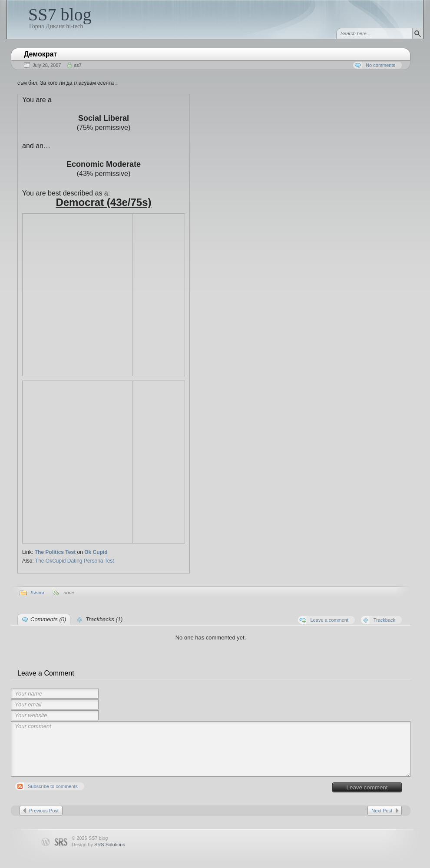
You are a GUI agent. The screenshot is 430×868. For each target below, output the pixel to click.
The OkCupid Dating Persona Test (75, 561)
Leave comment (367, 787)
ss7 (78, 65)
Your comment (211, 749)
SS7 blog (60, 15)
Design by (98, 845)
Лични (37, 593)
